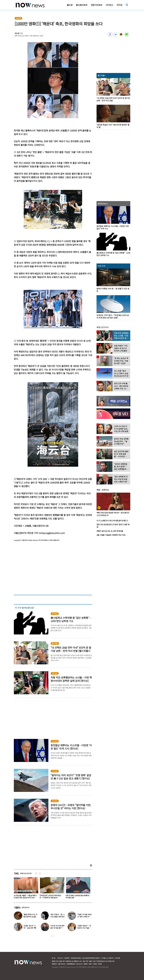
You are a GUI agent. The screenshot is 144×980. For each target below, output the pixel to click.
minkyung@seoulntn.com (52, 533)
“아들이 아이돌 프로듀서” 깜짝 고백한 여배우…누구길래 (84, 917)
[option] (25, 889)
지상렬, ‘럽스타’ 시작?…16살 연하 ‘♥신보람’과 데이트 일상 (30, 928)
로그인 (54, 958)
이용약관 (67, 958)
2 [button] (53, 936)
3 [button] (54, 936)
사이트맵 (117, 958)
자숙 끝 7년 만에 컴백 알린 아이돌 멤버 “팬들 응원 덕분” (57, 928)
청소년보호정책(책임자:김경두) (91, 958)
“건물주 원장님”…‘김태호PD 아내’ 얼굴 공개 (84, 928)
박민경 (17, 33)
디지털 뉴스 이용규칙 (107, 958)
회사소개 (60, 958)
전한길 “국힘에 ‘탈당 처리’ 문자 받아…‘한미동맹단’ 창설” (24, 897)
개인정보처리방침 (76, 958)
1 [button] (51, 936)
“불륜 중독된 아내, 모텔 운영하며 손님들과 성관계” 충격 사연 (30, 917)
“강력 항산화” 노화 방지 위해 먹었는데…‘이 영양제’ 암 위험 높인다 (76, 897)
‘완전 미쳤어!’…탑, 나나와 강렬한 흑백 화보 (57, 916)
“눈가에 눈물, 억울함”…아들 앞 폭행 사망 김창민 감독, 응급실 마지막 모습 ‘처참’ (51, 898)
